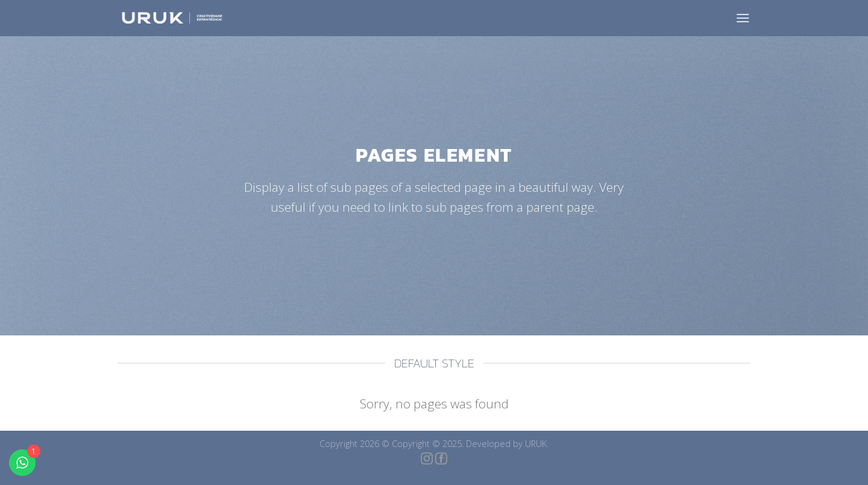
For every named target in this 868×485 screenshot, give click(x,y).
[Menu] (743, 18)
